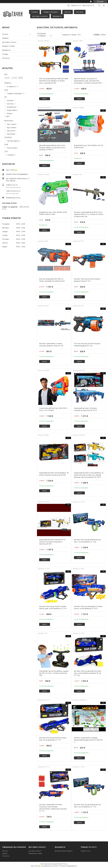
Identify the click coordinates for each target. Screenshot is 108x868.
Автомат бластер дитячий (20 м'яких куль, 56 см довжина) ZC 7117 (53, 739)
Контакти (80, 12)
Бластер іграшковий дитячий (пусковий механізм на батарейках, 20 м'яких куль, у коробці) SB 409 (54, 81)
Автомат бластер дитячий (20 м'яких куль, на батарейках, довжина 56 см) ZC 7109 (88, 673)
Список (103, 34)
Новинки (5, 38)
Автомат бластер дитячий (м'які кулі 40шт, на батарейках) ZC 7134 (87, 806)
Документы (6, 50)
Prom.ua (65, 864)
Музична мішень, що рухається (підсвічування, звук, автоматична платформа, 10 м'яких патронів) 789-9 (88, 81)
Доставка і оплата (35, 851)
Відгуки (5, 853)
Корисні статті (86, 851)
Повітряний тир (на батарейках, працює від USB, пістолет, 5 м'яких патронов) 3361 (54, 673)
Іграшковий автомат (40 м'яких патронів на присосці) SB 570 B (85, 409)
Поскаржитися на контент (50, 866)
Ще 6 (8, 116)
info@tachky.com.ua (13, 198)
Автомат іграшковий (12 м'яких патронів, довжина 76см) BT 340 (51, 345)
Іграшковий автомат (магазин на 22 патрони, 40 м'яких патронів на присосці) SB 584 (52, 542)
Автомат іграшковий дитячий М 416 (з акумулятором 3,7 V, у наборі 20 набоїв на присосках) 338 (89, 214)
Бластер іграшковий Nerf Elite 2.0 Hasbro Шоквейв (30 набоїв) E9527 (52, 280)
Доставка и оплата (9, 42)
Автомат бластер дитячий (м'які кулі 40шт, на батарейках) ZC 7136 (87, 541)
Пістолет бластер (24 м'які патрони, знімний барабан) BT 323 (87, 345)
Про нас (68, 12)
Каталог (5, 34)
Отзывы (5, 54)
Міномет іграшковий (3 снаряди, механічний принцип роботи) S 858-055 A (88, 740)
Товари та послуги (50, 12)
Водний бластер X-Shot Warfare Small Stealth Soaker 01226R (53, 213)
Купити (45, 99)
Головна (34, 12)
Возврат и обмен (9, 46)
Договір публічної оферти (64, 851)
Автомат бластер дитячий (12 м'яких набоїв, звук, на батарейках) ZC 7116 (53, 607)
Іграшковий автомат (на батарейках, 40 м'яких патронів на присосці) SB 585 (54, 474)
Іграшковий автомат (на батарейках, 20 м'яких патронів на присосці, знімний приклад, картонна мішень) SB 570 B (89, 475)
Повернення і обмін (35, 853)
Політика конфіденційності (68, 866)
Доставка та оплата (40, 16)
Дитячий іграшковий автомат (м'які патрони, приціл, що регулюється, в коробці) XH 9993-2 (52, 147)
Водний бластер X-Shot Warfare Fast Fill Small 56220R (88, 146)
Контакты (6, 58)
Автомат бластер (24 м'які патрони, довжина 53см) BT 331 (87, 280)
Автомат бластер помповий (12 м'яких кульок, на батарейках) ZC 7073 (88, 607)
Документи (57, 16)
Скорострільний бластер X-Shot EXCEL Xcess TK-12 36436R (53, 409)
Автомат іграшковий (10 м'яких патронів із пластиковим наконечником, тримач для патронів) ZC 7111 (53, 808)
